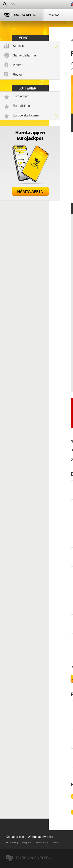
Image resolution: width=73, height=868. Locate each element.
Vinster (18, 65)
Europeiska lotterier (26, 115)
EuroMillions (21, 106)
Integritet (26, 843)
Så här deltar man (25, 55)
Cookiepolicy (41, 843)
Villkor (55, 843)
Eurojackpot (21, 96)
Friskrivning (12, 843)
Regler (17, 75)
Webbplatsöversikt (40, 837)
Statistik (18, 46)
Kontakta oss (15, 837)
